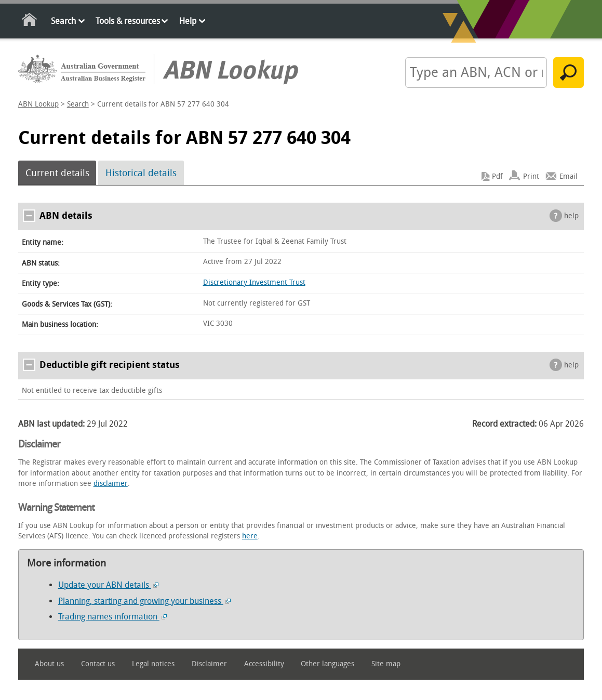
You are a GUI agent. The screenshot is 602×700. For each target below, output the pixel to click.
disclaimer (111, 484)
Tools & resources (128, 21)
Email (568, 176)
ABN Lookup (38, 104)
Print (531, 176)
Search (63, 21)
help (571, 216)
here (250, 536)
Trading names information (112, 617)
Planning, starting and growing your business (144, 601)
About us (49, 664)
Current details (57, 173)
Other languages (327, 664)
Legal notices (153, 664)
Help (188, 21)
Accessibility (264, 664)
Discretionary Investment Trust (254, 282)
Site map (386, 664)
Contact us (98, 664)
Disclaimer (209, 664)
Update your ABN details (108, 585)
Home (30, 22)
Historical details (141, 173)
